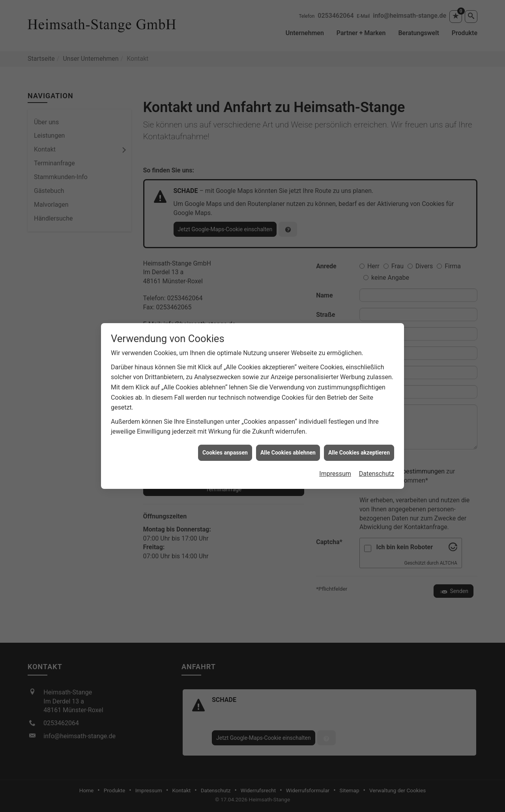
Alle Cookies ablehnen (288, 438)
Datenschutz (377, 459)
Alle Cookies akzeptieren (359, 438)
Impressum (335, 459)
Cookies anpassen (225, 438)
